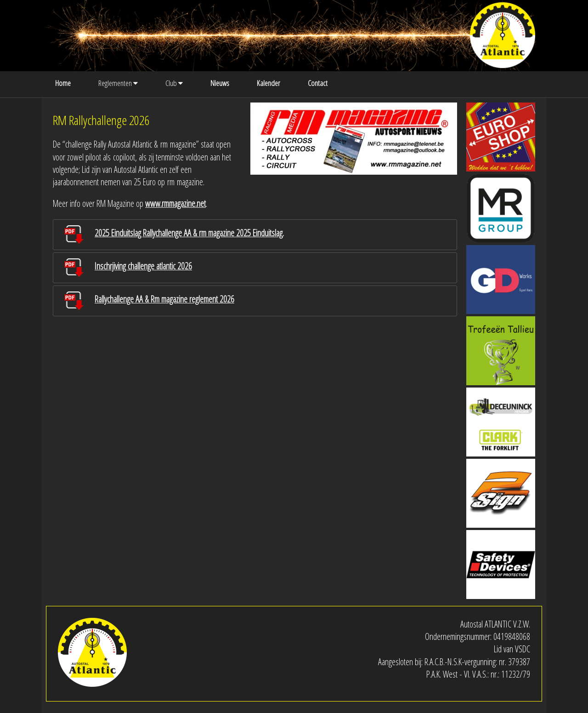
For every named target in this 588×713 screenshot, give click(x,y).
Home (63, 83)
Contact (318, 83)
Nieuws (220, 83)
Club (174, 83)
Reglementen (118, 83)
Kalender (269, 83)
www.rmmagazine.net (175, 203)
